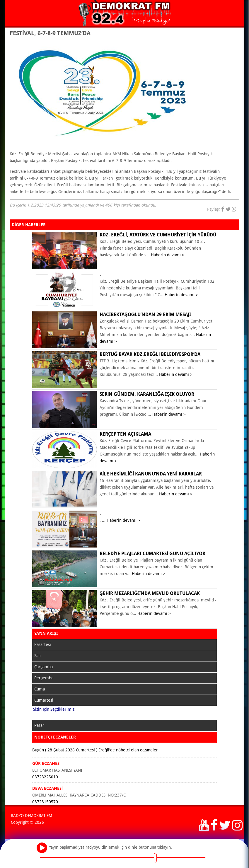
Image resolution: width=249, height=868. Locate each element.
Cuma (40, 689)
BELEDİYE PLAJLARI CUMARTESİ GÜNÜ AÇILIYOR (152, 554)
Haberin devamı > (168, 255)
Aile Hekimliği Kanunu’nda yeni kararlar (151, 474)
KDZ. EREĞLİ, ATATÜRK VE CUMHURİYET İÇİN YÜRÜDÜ (158, 235)
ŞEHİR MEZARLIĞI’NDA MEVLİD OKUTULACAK (150, 593)
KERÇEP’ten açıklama (125, 434)
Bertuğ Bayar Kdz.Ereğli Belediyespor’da (150, 354)
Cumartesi (44, 700)
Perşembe (44, 678)
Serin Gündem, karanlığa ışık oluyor (147, 394)
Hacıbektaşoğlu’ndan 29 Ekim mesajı (145, 314)
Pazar (39, 725)
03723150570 (45, 802)
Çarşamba (44, 667)
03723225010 (45, 777)
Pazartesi (43, 644)
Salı (37, 656)
